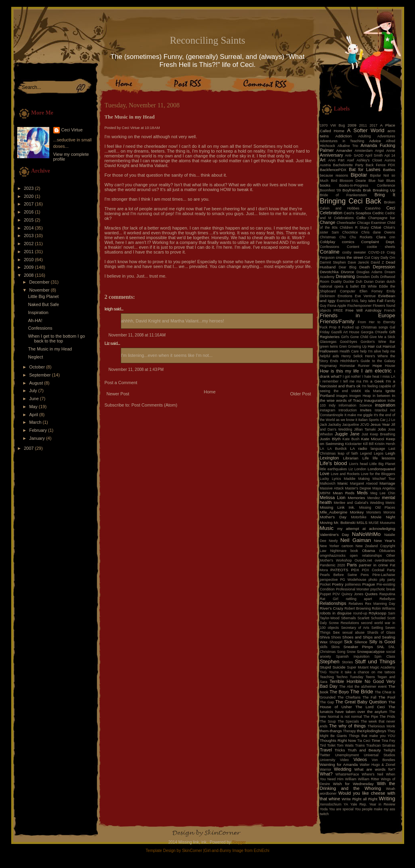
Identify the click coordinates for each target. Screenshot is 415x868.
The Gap (327, 702)
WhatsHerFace (347, 774)
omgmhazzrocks (333, 556)
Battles (389, 170)
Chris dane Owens (378, 232)
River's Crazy (332, 608)
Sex (336, 632)
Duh (359, 282)
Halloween (329, 351)
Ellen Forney (371, 291)
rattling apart (359, 599)
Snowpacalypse (371, 652)
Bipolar (359, 175)
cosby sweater (354, 252)
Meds (362, 493)
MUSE (373, 523)
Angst (380, 151)
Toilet (331, 745)
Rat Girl (329, 599)
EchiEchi (262, 851)
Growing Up (357, 346)
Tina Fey (388, 741)
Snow (351, 652)
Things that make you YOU (372, 736)
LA (322, 449)
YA (346, 804)
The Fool (387, 697)
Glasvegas (328, 342)
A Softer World (366, 130)
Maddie (350, 479)
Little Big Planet (43, 296)
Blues (391, 181)
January (38, 438)
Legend (366, 453)
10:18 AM (152, 128)
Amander (344, 150)
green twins (329, 346)
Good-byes (349, 342)
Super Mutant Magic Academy (371, 667)
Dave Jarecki (358, 262)
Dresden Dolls (368, 277)
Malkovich (328, 483)
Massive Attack (332, 488)
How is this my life (340, 371)
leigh (109, 309)
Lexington (330, 458)
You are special (341, 809)
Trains (360, 745)
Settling (377, 628)
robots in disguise (336, 613)
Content (353, 247)
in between (381, 396)
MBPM (325, 493)
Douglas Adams (369, 272)
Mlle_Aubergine (334, 512)
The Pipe (371, 717)
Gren (343, 346)
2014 (30, 228)
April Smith (374, 155)
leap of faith (348, 453)
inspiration (385, 405)
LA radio (358, 448)
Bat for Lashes (364, 169)
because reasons (334, 175)
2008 (30, 275)
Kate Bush (351, 439)
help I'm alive (370, 351)
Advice (375, 141)
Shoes (336, 637)
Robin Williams (383, 608)
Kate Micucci (372, 439)
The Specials (348, 721)
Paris (352, 565)
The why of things (347, 726)
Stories (347, 662)
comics (348, 242)
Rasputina (387, 594)
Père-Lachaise (384, 575)
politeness (353, 584)
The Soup (328, 721)
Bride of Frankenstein (343, 195)
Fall (380, 301)
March (36, 422)
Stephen (330, 662)
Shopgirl (336, 642)
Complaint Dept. (378, 242)
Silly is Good (382, 642)
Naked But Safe (44, 304)
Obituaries (387, 551)
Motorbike (359, 517)
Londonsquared (382, 469)
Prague (368, 584)
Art (323, 160)
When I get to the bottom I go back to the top (57, 338)
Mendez (373, 498)
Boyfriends (352, 190)
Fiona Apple (337, 306)
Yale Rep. (359, 804)
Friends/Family (337, 321)
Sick (348, 642)
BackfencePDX (333, 170)
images (342, 396)
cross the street (350, 257)
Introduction (348, 410)
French (390, 310)
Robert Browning (358, 608)
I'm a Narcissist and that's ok (358, 384)
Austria (325, 165)
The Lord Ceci (370, 707)
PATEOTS (339, 570)
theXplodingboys (371, 731)
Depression (384, 267)
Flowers (379, 306)
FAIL (355, 301)
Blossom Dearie (353, 181)
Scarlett (363, 618)
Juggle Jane (347, 434)
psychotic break (383, 589)
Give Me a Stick (383, 337)
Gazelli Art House (345, 332)
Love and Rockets (345, 474)
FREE (338, 310)
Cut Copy (372, 258)
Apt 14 (390, 155)
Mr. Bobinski (344, 523)
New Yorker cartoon (337, 546)
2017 (30, 204)
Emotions (345, 296)
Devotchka (329, 272)
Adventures (386, 136)
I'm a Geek (373, 381)
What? (326, 774)
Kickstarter (354, 444)
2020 (30, 196)
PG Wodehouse (353, 580)
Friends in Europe (358, 315)
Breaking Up (384, 190)
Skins (336, 647)
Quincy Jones (353, 594)
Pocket (325, 584)
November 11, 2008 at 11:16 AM (137, 335)
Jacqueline (350, 425)
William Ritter (369, 779)
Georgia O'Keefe (374, 332)
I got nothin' (352, 377)
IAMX (356, 391)
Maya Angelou (384, 488)
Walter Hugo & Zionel (378, 765)
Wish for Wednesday (353, 784)
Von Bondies (383, 760)
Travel (326, 750)
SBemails (348, 618)
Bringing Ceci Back (351, 201)
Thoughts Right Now (338, 740)
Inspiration (38, 312)
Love (325, 473)
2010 (30, 260)
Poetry (338, 584)
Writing (387, 799)
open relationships (366, 556)
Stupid (326, 667)
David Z (377, 262)
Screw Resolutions (344, 623)
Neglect (35, 357)
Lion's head (358, 464)
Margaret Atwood (364, 483)
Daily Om (388, 258)
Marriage (388, 483)
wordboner (328, 793)
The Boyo (339, 692)
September (41, 375)
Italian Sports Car (372, 420)
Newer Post (118, 394)
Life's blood (334, 463)
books (325, 185)
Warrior (326, 769)
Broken (390, 202)
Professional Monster (353, 589)
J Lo (392, 420)
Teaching (327, 677)
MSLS (362, 523)
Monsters (374, 512)
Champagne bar (382, 218)
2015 (30, 220)
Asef (350, 160)
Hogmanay (329, 366)
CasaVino (373, 208)
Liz (107, 343)
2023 (30, 188)
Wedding (343, 769)
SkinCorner (192, 851)
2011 (30, 252)
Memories (356, 498)
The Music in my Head (50, 349)
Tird (323, 745)
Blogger (239, 842)
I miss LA (388, 377)
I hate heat (371, 377)
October (38, 367)
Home (210, 392)
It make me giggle (358, 415)
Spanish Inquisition (353, 657)
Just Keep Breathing (379, 434)
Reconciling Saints (207, 40)
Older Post (301, 394)
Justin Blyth (330, 439)
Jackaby (334, 425)
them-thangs (331, 731)
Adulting (364, 136)
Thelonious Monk (382, 726)
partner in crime (373, 565)
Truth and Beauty (364, 750)
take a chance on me (364, 672)
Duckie (349, 282)
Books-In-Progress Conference (367, 185)
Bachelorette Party (348, 165)
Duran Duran (375, 282)
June (35, 399)
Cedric (378, 213)
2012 (30, 244)
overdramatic (385, 560)
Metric (391, 503)
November (40, 290)
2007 (30, 448)
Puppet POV (330, 594)
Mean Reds (344, 493)
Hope (377, 366)
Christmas (328, 237)
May (34, 407)
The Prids (388, 717)
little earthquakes (334, 469)
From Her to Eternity (376, 322)
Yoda (324, 809)
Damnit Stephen (333, 262)
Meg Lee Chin (383, 493)
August (37, 383)
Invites (366, 410)
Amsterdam (363, 151)
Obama (368, 551)
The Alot (346, 687)
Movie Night (383, 517)
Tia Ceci (364, 741)
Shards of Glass (381, 632)
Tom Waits (345, 745)
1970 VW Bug (333, 125)
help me (389, 351)
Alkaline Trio (348, 146)
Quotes (371, 594)
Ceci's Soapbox (357, 213)
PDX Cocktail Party (379, 570)
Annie (391, 151)
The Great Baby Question (361, 702)
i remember (329, 381)
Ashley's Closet (369, 160)
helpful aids (330, 356)
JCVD (365, 425)
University (328, 760)
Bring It (385, 195)
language (378, 449)
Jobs (382, 429)
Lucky (325, 479)
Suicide (339, 667)
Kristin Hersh (385, 444)
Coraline (330, 252)
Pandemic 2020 (333, 565)
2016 (30, 212)
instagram (328, 410)
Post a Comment (121, 383)
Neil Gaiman (356, 540)
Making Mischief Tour (377, 479)
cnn (392, 237)
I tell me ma (351, 381)
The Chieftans (349, 697)
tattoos (390, 672)
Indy (332, 405)
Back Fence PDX (381, 165)
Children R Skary (354, 228)
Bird (334, 181)
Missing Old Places (377, 508)
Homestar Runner (354, 366)
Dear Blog (348, 267)
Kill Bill (368, 444)
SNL (381, 647)
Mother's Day (333, 517)
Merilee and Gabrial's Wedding (359, 503)
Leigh (390, 453)
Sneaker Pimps (358, 647)
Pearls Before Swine (339, 575)
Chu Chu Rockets (356, 237)
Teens (370, 677)
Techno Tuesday (350, 677)
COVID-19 (376, 252)
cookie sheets (381, 247)
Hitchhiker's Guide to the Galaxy (368, 361)
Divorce (347, 272)
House (390, 366)
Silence (361, 642)
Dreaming (345, 276)
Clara (381, 237)
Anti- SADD (354, 155)
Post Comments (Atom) (154, 405)
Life (366, 458)
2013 (30, 236)
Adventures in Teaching (342, 141)
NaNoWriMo (366, 534)
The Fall (369, 697)
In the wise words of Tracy (358, 398)
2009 (30, 267)
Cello (361, 218)
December (40, 282)
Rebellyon (387, 599)
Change (328, 222)
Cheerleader (346, 223)
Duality (336, 282)
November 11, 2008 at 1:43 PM (136, 370)
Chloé (376, 227)
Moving (326, 523)
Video (344, 760)
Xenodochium (331, 804)
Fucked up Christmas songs (365, 327)
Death (364, 267)
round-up (360, 613)
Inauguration (375, 400)
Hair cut (375, 346)
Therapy (349, 731)
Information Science (355, 405)
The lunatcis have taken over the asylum (358, 709)
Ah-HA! (35, 320)
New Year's (385, 541)
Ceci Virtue (72, 130)
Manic (342, 483)
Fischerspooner (359, 306)
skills (324, 647)
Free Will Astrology (363, 310)
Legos (379, 453)
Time (376, 740)
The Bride (362, 692)
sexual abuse (354, 632)
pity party (388, 580)
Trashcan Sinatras (381, 745)
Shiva (325, 637)
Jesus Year (380, 424)
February (39, 430)
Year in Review (382, 804)
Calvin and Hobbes (340, 208)
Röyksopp (378, 613)
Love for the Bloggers (378, 474)
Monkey (357, 512)
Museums (387, 523)
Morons (389, 512)
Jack (324, 425)
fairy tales (368, 301)
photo (373, 580)
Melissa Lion (333, 497)
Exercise (344, 301)
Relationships (333, 603)
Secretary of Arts (355, 628)
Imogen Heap (360, 396)
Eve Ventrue (365, 296)
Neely (333, 541)
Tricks (340, 750)
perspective (329, 580)
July (34, 391)
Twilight (389, 750)
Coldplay (328, 242)
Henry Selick (352, 356)
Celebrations (344, 218)
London (360, 469)
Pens (365, 575)
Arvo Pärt (336, 160)
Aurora (390, 160)
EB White (369, 286)
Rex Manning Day (380, 604)
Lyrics (337, 479)
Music (327, 528)
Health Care (349, 351)
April (34, 415)
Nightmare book (344, 551)
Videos (360, 759)
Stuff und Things (375, 662)
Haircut (389, 346)
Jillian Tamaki (365, 429)
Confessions (40, 328)
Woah (391, 789)
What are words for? (375, 769)
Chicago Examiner (372, 223)
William (351, 779)
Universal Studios (379, 755)
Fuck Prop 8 (330, 327)
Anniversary (332, 155)
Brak (367, 190)
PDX (355, 570)
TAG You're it (331, 672)
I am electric (377, 371)
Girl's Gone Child (354, 337)
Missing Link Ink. (338, 507)
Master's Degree (358, 488)
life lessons (384, 458)
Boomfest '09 (331, 190)
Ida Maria (373, 391)
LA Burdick (337, 449)
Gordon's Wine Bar (378, 342)
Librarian (350, 458)
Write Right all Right (359, 799)
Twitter (325, 755)
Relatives (356, 604)
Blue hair (376, 181)
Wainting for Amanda (339, 764)
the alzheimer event (370, 687)
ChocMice (350, 232)
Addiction (343, 136)
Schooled (378, 618)
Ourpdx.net (363, 560)
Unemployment (347, 755)
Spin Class (385, 657)
